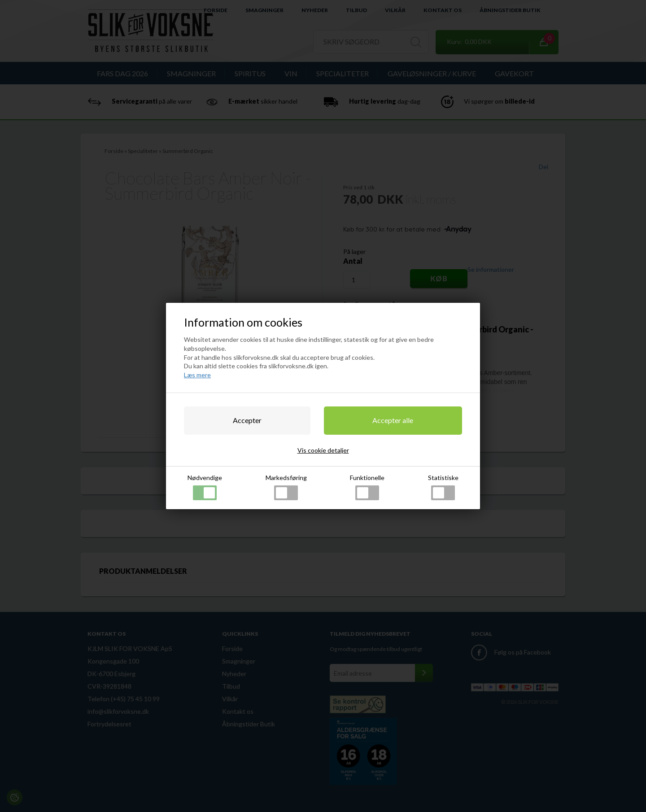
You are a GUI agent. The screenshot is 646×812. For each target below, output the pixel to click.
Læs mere (197, 375)
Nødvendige (205, 487)
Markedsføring (286, 487)
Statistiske (443, 487)
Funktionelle (367, 487)
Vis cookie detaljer (323, 450)
